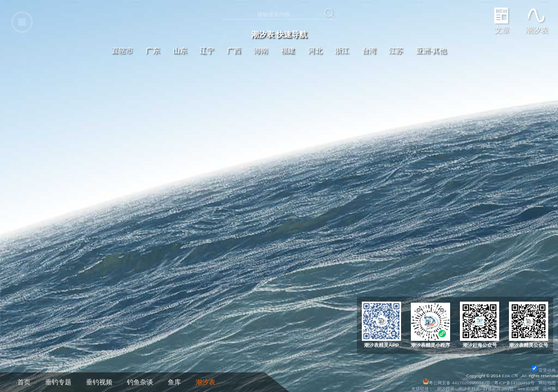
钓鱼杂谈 (140, 382)
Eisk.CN (510, 376)
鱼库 (174, 382)
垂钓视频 (99, 382)
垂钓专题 (58, 382)
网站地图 (547, 383)
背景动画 (544, 370)
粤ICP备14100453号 (514, 383)
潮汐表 (205, 382)
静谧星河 (492, 389)
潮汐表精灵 (469, 389)
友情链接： (422, 389)
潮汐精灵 (446, 389)
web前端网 (528, 389)
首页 (24, 382)
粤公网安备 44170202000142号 (457, 383)
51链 (509, 389)
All (524, 376)
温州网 (549, 389)
